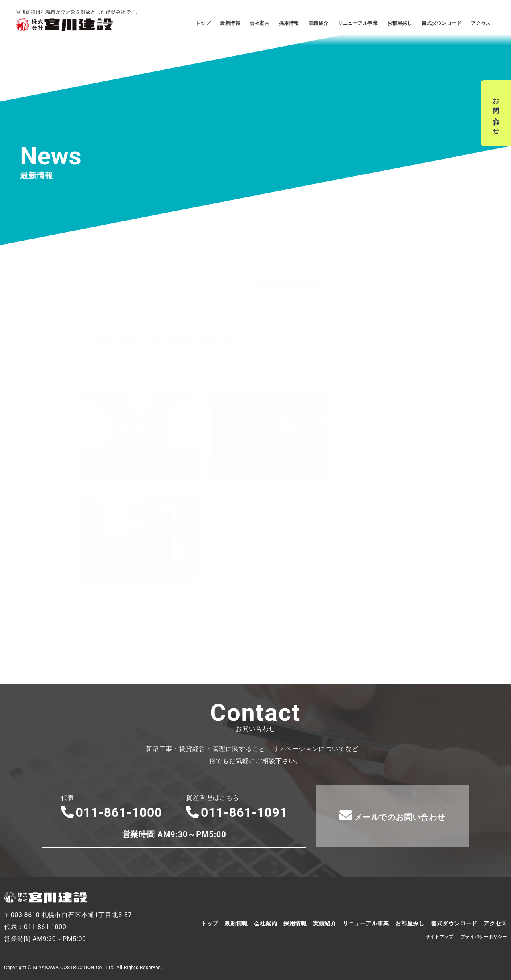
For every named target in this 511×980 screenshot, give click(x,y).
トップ (203, 23)
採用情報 (289, 23)
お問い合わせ (496, 113)
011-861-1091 (237, 812)
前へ (100, 639)
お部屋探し (400, 23)
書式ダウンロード (442, 23)
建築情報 (222, 266)
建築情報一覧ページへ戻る (255, 638)
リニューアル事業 (358, 23)
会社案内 (259, 23)
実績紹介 (319, 23)
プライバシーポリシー (484, 937)
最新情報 (230, 23)
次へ (411, 639)
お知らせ (289, 266)
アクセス (481, 23)
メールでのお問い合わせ (392, 815)
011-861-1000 (112, 812)
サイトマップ (440, 937)
